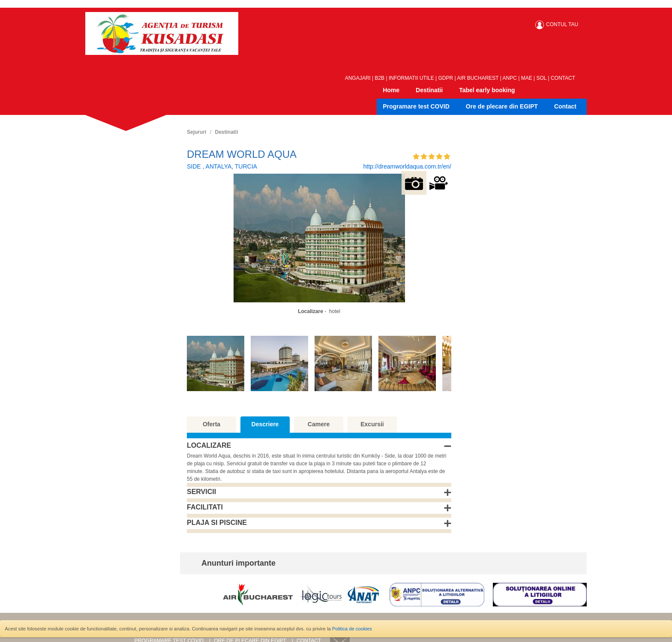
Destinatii (429, 90)
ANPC (510, 78)
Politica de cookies (352, 629)
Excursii (372, 424)
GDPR (446, 78)
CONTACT (563, 78)
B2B (379, 78)
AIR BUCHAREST (478, 78)
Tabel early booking (487, 90)
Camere (319, 424)
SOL (542, 78)
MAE (527, 78)
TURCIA (246, 166)
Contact (565, 106)
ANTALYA (219, 166)
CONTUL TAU (562, 24)
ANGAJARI (358, 78)
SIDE (195, 166)
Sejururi (196, 132)
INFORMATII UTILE (411, 78)
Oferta (211, 424)
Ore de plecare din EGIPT (502, 106)
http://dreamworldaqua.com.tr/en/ (407, 166)
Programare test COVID (416, 106)
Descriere (265, 424)
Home (391, 90)
